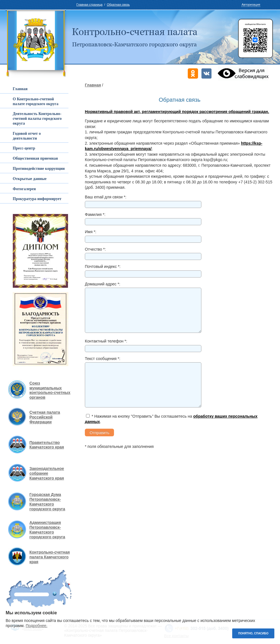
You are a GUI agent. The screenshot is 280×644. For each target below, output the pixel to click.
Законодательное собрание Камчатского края (47, 473)
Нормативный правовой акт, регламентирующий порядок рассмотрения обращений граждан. (177, 112)
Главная (93, 85)
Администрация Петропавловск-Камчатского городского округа (47, 530)
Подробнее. (37, 626)
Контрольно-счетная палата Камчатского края (50, 557)
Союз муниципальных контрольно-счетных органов (50, 390)
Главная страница (89, 5)
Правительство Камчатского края (47, 445)
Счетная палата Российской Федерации (45, 417)
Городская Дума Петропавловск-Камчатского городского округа (47, 502)
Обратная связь (118, 5)
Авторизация (251, 5)
